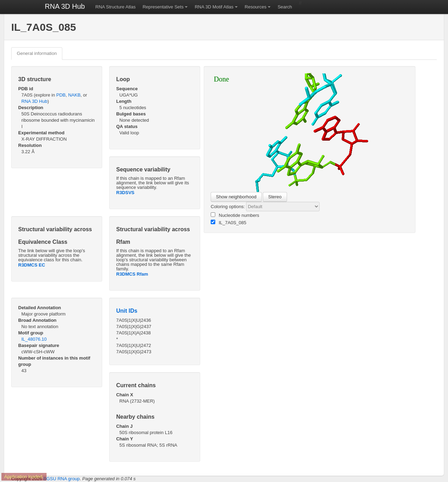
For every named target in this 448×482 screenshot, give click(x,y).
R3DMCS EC (32, 265)
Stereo (275, 197)
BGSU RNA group (62, 479)
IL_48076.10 (34, 339)
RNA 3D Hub (65, 6)
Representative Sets (163, 7)
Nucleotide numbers (235, 215)
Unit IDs (127, 311)
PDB (61, 95)
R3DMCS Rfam (132, 274)
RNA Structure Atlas (116, 7)
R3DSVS (125, 193)
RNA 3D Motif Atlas (214, 7)
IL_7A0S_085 (229, 222)
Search (285, 7)
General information (37, 53)
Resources (255, 7)
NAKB (74, 95)
